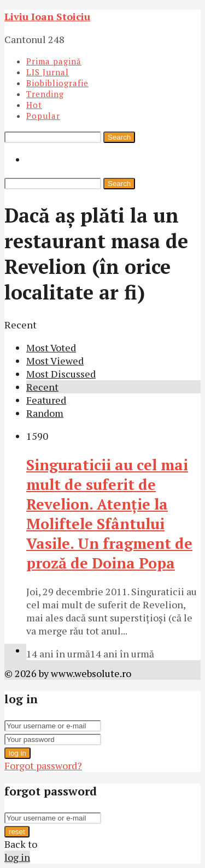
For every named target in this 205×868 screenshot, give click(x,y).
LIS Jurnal (48, 72)
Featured (46, 400)
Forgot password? (43, 765)
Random (45, 413)
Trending (45, 94)
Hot (34, 105)
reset (17, 832)
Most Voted (51, 348)
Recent (42, 387)
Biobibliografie (57, 83)
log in (17, 753)
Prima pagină (54, 61)
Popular (43, 116)
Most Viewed (55, 361)
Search (119, 137)
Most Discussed (61, 374)
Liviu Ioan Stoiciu (47, 16)
